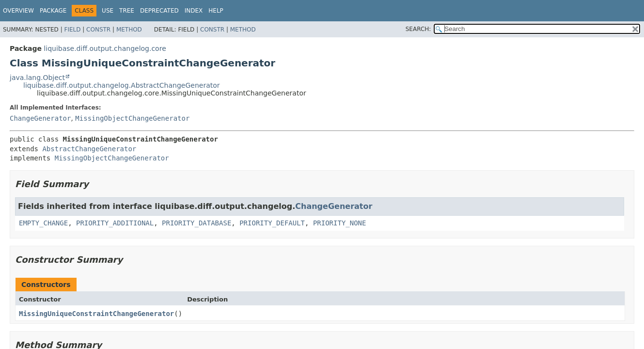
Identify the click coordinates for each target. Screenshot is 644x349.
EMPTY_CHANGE (43, 223)
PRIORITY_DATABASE (196, 223)
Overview (18, 11)
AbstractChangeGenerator (89, 149)
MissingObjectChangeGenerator (132, 118)
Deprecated (159, 11)
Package (53, 11)
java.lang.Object (37, 78)
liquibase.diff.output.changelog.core (105, 48)
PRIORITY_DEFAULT (272, 223)
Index (194, 11)
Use (108, 11)
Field (72, 30)
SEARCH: (418, 29)
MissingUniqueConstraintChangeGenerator (96, 314)
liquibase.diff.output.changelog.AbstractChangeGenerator (122, 85)
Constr (98, 30)
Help (216, 11)
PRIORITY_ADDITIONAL (115, 223)
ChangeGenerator (40, 118)
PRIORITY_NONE (340, 223)
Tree (127, 11)
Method (129, 30)
